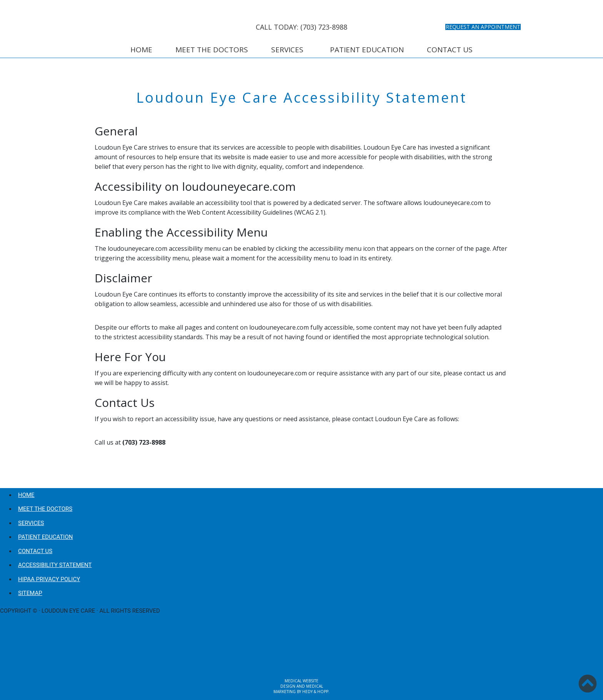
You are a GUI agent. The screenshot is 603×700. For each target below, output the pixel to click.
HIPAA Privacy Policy (49, 579)
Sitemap (30, 593)
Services (287, 50)
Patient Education (367, 50)
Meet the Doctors (212, 50)
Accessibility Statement (55, 565)
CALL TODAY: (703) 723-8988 (301, 27)
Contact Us (450, 50)
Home (141, 50)
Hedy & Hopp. (316, 692)
